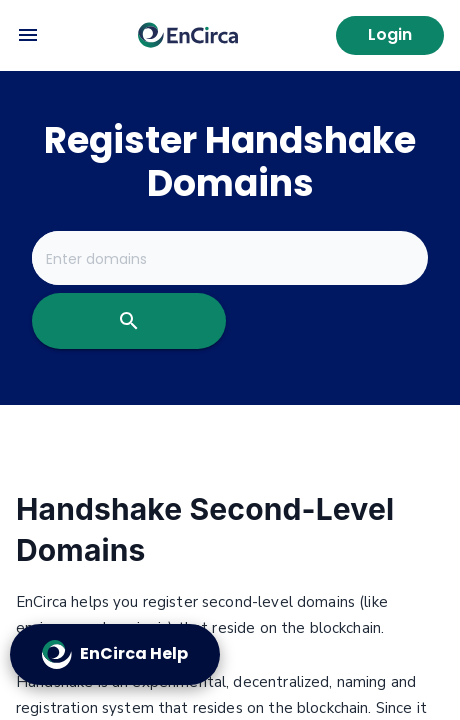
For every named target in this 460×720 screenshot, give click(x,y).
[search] (129, 321)
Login (390, 34)
